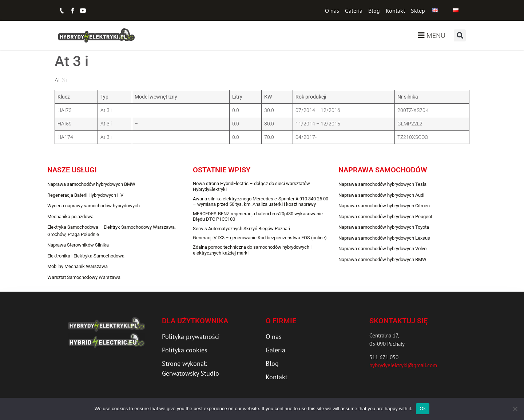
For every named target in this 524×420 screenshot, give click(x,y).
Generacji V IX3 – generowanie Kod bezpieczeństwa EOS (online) (260, 238)
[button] (460, 35)
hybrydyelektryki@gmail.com (403, 365)
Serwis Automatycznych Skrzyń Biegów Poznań (241, 229)
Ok (423, 409)
